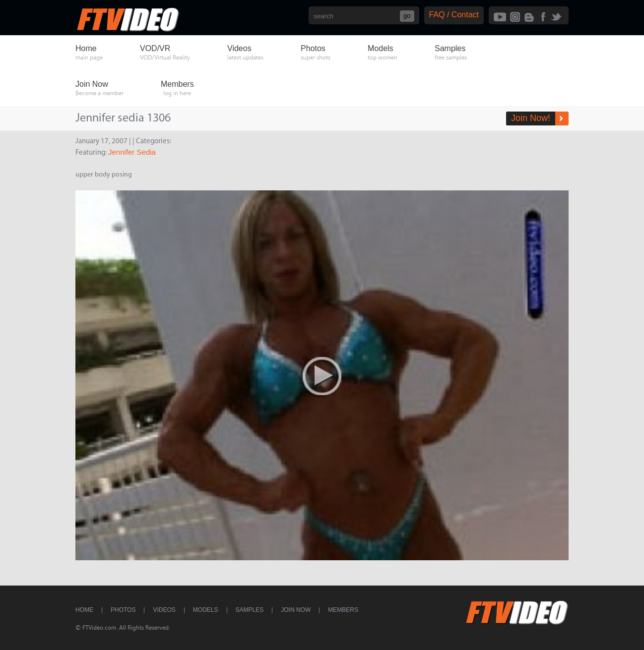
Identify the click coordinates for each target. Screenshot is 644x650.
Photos (123, 610)
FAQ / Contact (454, 15)
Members (343, 610)
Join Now (296, 610)
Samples (250, 610)
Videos (164, 610)
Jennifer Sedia (132, 152)
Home (84, 610)
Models (206, 610)
